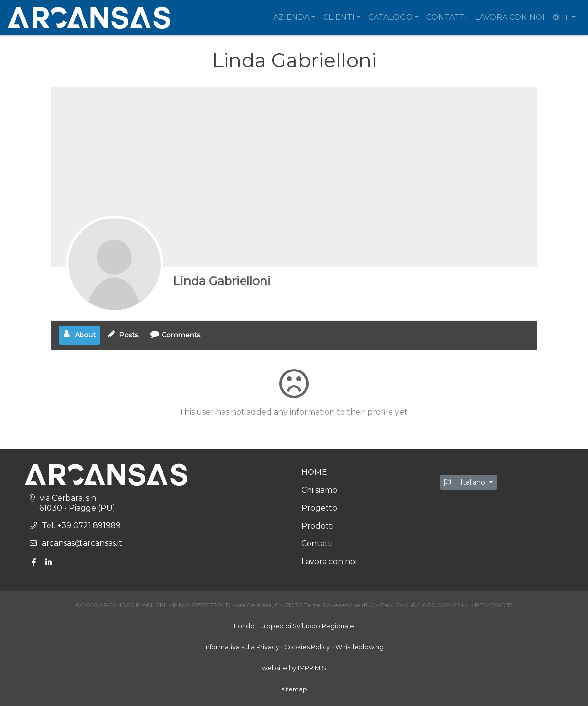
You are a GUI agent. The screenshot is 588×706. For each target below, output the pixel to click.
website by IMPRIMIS (294, 668)
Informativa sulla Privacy (242, 647)
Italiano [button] (465, 482)
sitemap (294, 689)
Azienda (291, 17)
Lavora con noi (510, 17)
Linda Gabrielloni (222, 281)
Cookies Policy (307, 647)
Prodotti (318, 526)
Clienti (339, 17)
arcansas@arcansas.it (82, 543)
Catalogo (391, 17)
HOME (314, 472)
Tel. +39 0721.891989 (81, 526)
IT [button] (562, 17)
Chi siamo (319, 490)
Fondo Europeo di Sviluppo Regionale (294, 626)
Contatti (447, 17)
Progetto (319, 508)
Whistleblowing (359, 647)
